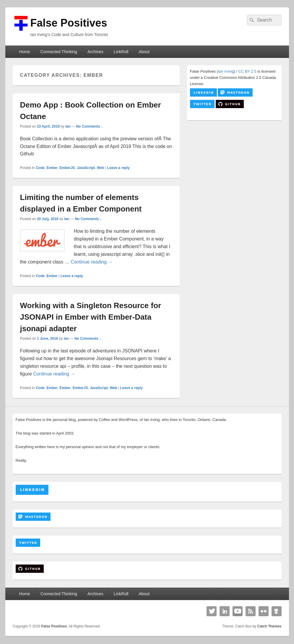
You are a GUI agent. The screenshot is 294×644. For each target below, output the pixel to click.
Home (24, 52)
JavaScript (86, 168)
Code (40, 168)
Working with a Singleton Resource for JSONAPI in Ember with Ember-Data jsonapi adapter (91, 317)
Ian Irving (226, 71)
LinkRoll (121, 52)
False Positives (69, 23)
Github (277, 611)
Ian (68, 126)
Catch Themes (269, 626)
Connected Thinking (59, 52)
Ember (52, 168)
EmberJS (67, 168)
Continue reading (92, 262)
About (144, 52)
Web (101, 168)
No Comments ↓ (89, 126)
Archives (95, 52)
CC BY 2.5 (247, 71)
